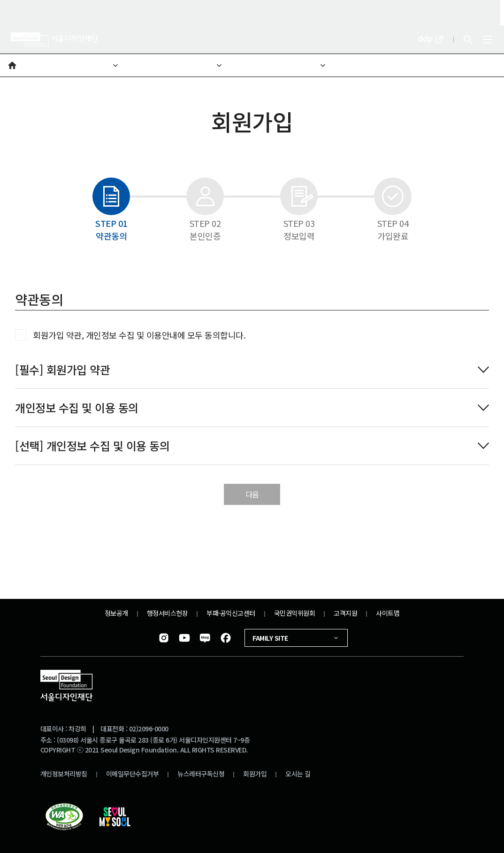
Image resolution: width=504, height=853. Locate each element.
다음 (252, 494)
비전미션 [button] (253, 62)
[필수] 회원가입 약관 (240, 369)
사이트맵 (388, 613)
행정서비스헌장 (168, 613)
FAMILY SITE (296, 638)
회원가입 (255, 774)
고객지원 (345, 613)
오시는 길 (298, 774)
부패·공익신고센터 (231, 613)
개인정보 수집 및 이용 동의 (240, 407)
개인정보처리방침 (64, 774)
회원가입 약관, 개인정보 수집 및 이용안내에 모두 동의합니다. (139, 335)
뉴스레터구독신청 (201, 774)
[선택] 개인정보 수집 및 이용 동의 (240, 446)
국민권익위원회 (295, 613)
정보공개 (116, 613)
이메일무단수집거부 (133, 774)
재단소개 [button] (46, 62)
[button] (12, 65)
